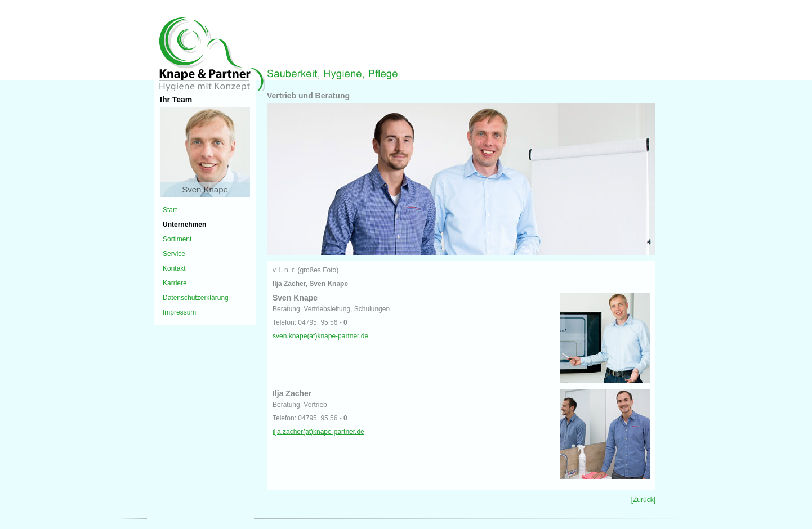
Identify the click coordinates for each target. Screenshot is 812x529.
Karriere (175, 283)
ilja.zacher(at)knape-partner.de (318, 432)
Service (174, 254)
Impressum (179, 312)
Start (170, 210)
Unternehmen (184, 225)
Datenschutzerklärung (196, 298)
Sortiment (177, 239)
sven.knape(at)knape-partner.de (320, 336)
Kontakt (174, 268)
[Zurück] (643, 500)
